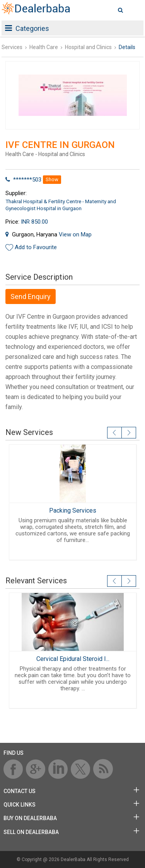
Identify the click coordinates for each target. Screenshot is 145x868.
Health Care (44, 47)
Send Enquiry (31, 296)
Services (12, 47)
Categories (27, 28)
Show (52, 179)
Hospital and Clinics (88, 47)
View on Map (75, 234)
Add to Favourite (36, 247)
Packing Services (73, 510)
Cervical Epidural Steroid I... (72, 659)
